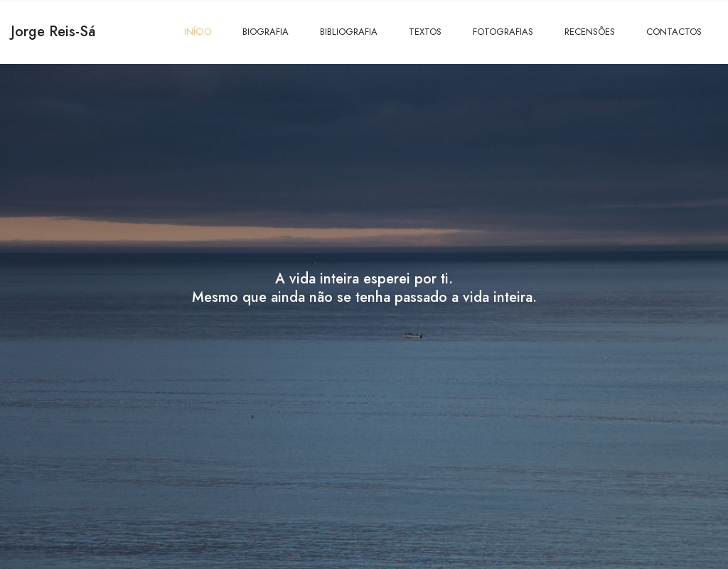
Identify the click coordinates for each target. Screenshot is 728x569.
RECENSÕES (590, 32)
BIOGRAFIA (266, 32)
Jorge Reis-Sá (53, 32)
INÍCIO (198, 32)
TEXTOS (425, 32)
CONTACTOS (674, 32)
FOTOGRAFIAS (503, 32)
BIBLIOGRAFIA (349, 32)
